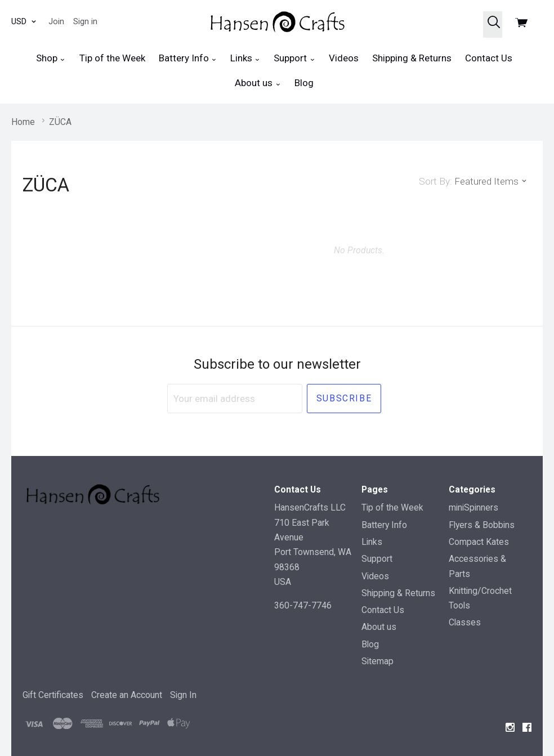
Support (294, 58)
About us (258, 83)
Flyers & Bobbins (482, 525)
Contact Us (489, 58)
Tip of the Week (112, 58)
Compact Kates (479, 542)
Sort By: (435, 181)
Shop (51, 58)
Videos (344, 58)
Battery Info (188, 58)
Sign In (183, 695)
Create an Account (127, 695)
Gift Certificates (53, 695)
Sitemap (377, 661)
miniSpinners (473, 507)
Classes (465, 622)
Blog (304, 83)
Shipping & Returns (412, 58)
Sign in (85, 21)
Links (245, 58)
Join (56, 21)
